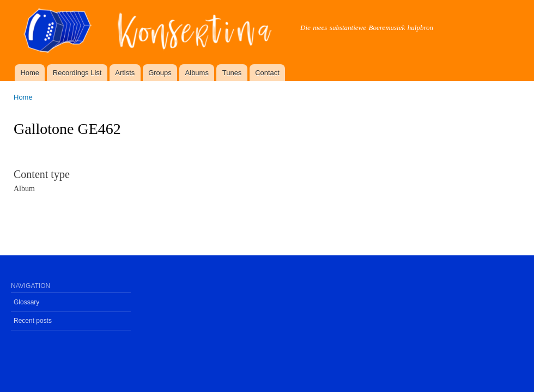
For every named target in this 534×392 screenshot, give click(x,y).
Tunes (232, 73)
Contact (267, 73)
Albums (197, 73)
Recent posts (33, 321)
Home (30, 73)
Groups (160, 73)
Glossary (26, 302)
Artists (125, 73)
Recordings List (77, 73)
